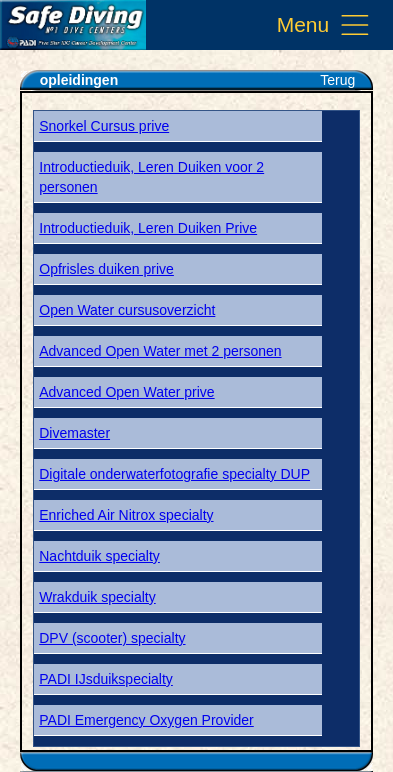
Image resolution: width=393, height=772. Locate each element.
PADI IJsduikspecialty (106, 679)
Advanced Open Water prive (126, 392)
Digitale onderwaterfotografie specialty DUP (174, 474)
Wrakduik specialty (97, 597)
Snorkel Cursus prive (104, 126)
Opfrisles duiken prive (106, 269)
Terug (337, 80)
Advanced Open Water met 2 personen (160, 351)
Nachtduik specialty (99, 556)
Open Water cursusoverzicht (127, 310)
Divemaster (74, 433)
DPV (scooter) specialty (112, 638)
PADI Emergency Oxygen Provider (146, 720)
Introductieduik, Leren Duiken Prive (148, 228)
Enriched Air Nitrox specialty (126, 515)
